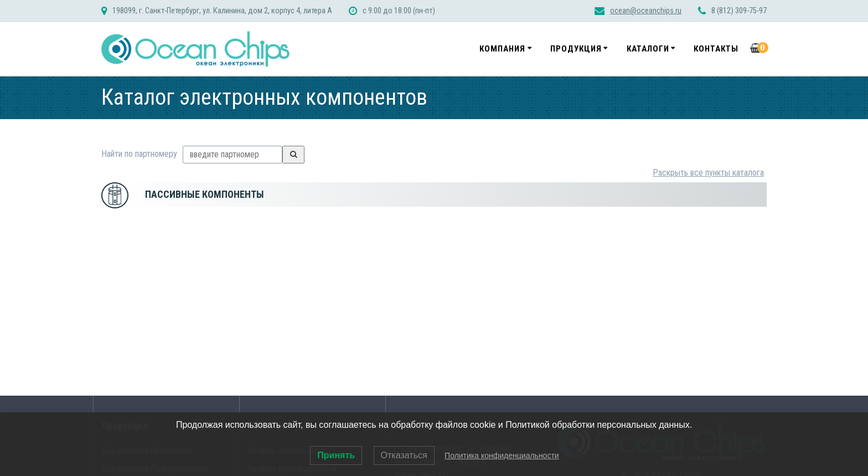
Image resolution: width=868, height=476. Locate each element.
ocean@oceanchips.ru (646, 11)
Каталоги (648, 49)
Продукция (576, 49)
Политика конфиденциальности (502, 455)
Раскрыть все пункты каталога (708, 173)
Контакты (716, 49)
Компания (502, 49)
